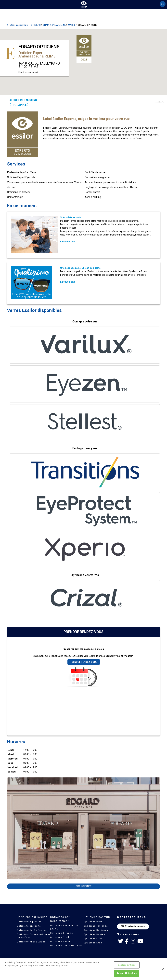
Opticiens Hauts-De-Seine (66, 946)
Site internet (84, 886)
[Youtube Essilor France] (140, 941)
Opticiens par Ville (97, 917)
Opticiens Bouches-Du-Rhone (65, 927)
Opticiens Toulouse (96, 926)
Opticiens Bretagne (29, 926)
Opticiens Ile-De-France (32, 930)
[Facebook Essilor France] (127, 941)
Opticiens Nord (60, 937)
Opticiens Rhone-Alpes (31, 942)
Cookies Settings (127, 965)
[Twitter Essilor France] (120, 941)
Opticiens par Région (32, 917)
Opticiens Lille (93, 938)
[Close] (163, 969)
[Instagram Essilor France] (133, 941)
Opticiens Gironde (62, 933)
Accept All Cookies (127, 973)
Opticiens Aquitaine (29, 922)
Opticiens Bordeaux (96, 930)
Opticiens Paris (93, 922)
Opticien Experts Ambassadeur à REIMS (37, 55)
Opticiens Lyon (93, 943)
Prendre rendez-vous (84, 662)
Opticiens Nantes (94, 934)
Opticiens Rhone (60, 941)
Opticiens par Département (60, 919)
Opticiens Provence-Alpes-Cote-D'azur (33, 936)
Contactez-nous (133, 926)
